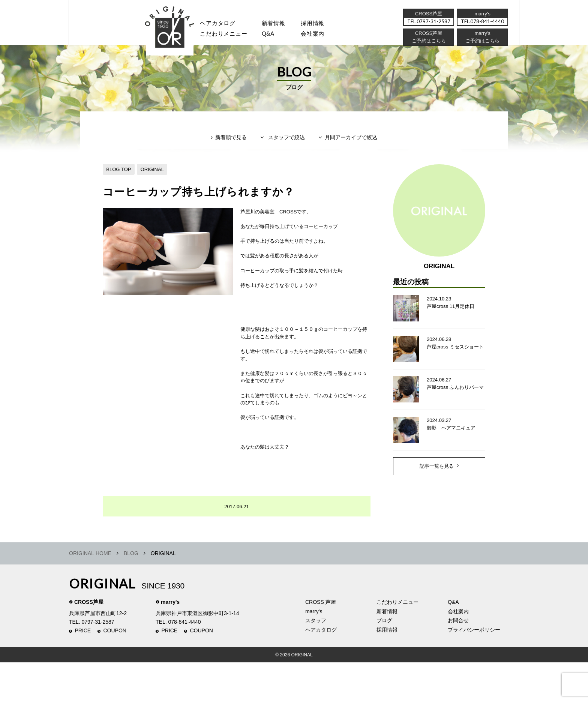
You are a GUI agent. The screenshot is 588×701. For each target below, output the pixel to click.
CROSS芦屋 (89, 641)
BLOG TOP (120, 181)
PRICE (83, 669)
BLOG (131, 592)
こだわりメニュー (397, 641)
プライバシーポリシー (474, 668)
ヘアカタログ (222, 24)
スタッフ (174, 36)
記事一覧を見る (437, 486)
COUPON (115, 669)
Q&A (276, 36)
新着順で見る (226, 152)
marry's (170, 641)
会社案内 (324, 36)
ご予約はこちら (482, 43)
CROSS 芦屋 (321, 641)
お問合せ (458, 659)
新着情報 (387, 650)
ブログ (384, 659)
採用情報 (324, 24)
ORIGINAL (156, 181)
